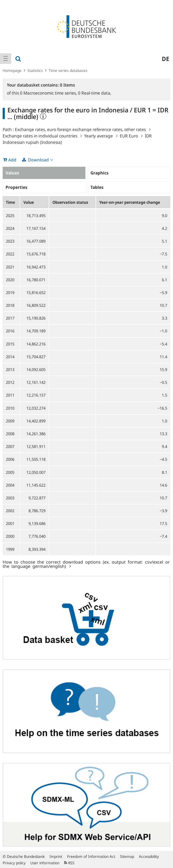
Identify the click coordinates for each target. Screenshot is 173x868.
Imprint (56, 856)
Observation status (70, 202)
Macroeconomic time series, (49, 93)
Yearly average (98, 136)
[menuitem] (6, 59)
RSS (69, 863)
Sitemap (127, 856)
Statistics (35, 70)
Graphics (100, 173)
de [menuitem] (166, 59)
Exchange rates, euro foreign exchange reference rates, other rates (80, 129)
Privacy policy (14, 863)
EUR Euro (129, 136)
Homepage (12, 70)
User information (45, 863)
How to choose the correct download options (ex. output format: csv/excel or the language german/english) (86, 564)
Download (38, 160)
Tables (97, 187)
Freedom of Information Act (91, 856)
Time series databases (68, 70)
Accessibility (149, 856)
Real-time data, (95, 93)
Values (12, 173)
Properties (17, 187)
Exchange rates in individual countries (40, 136)
